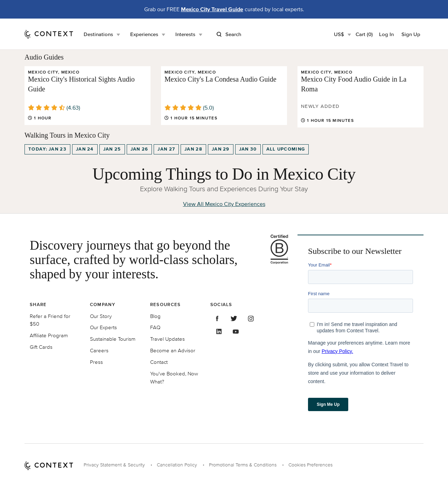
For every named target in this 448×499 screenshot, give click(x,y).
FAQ (155, 327)
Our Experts (103, 327)
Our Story (101, 316)
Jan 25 (112, 149)
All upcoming (286, 149)
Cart (364, 34)
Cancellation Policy (177, 465)
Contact (159, 362)
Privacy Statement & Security (114, 465)
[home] (49, 34)
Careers (99, 350)
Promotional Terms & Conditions (243, 465)
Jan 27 (166, 149)
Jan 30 (248, 149)
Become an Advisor (173, 350)
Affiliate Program (49, 335)
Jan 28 (193, 149)
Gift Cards (41, 347)
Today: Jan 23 (47, 149)
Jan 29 (221, 149)
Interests (185, 34)
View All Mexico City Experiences (224, 204)
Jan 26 (139, 149)
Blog (155, 316)
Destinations (98, 34)
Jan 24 (85, 149)
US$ (339, 34)
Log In (386, 34)
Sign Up (411, 34)
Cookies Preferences (310, 465)
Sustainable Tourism (113, 339)
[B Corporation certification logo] (276, 249)
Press (96, 362)
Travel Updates (167, 339)
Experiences (144, 34)
